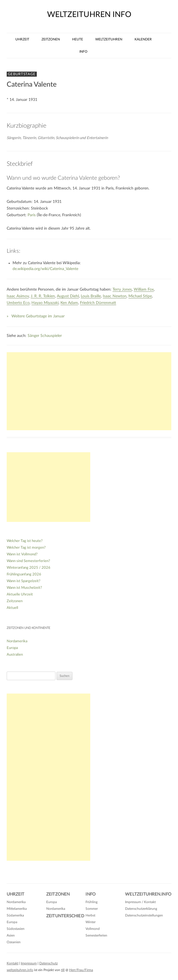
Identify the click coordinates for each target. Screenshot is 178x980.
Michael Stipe (140, 296)
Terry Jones (122, 290)
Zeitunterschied (65, 916)
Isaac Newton (115, 296)
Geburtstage (22, 74)
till (63, 970)
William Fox (144, 290)
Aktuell (12, 608)
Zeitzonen (51, 39)
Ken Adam (69, 303)
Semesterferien (96, 935)
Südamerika (15, 915)
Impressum (29, 963)
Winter (91, 922)
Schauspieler (51, 336)
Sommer (92, 909)
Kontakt (13, 963)
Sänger (33, 336)
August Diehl (68, 296)
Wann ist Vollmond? (22, 554)
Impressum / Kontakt (140, 902)
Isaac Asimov (18, 296)
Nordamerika (17, 641)
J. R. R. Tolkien (43, 296)
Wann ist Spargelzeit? (24, 581)
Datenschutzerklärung (141, 909)
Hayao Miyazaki (45, 303)
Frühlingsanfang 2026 (24, 574)
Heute (78, 39)
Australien (15, 655)
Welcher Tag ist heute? (25, 541)
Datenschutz (48, 963)
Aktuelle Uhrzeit (20, 594)
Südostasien (16, 929)
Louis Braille (91, 296)
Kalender (143, 39)
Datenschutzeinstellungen (144, 915)
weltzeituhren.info (20, 970)
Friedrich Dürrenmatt (98, 303)
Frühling (92, 902)
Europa (12, 648)
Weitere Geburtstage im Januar (38, 316)
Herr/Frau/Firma (81, 970)
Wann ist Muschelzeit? (24, 588)
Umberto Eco (18, 303)
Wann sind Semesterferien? (28, 561)
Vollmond (93, 929)
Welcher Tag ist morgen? (26, 548)
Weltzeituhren (109, 39)
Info (83, 52)
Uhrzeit (22, 39)
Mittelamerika (17, 909)
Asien (11, 935)
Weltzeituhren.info (148, 894)
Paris (32, 215)
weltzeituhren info (89, 14)
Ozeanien (14, 942)
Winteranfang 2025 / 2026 (29, 568)
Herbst (90, 915)
